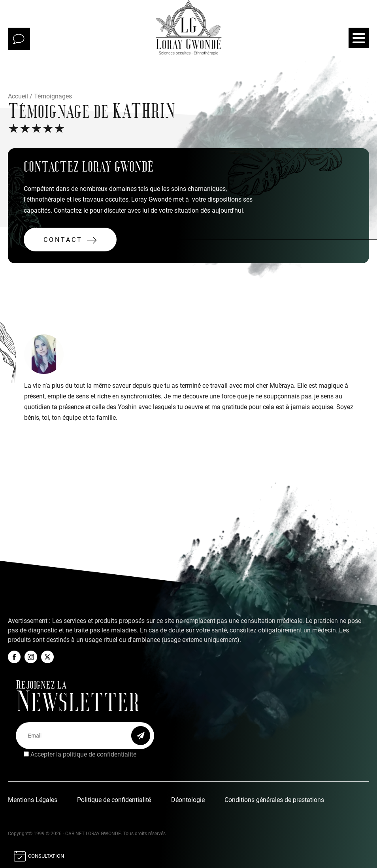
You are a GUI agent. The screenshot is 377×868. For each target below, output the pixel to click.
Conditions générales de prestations (274, 800)
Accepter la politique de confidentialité (83, 754)
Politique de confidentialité (114, 800)
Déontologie (188, 800)
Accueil (18, 96)
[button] (70, 240)
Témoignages (53, 96)
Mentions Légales (33, 800)
